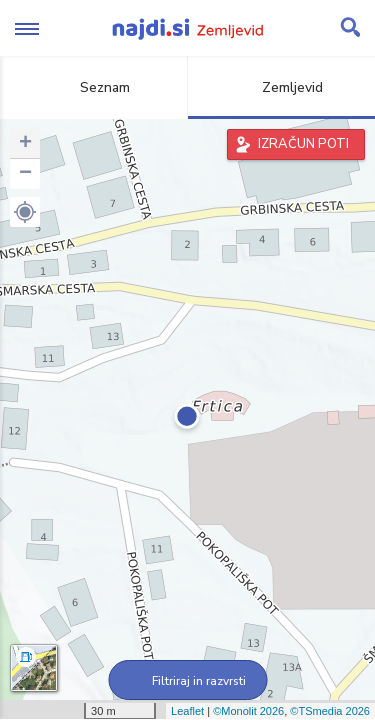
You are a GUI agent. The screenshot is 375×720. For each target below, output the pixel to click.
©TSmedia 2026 (330, 711)
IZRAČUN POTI (303, 144)
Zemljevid (281, 87)
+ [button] (25, 144)
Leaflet (187, 711)
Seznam (93, 87)
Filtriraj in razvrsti (187, 681)
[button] (25, 212)
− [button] (25, 174)
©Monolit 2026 (248, 711)
